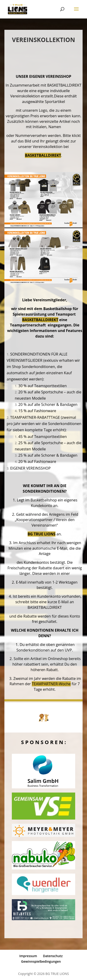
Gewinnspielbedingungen (41, 961)
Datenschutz (53, 956)
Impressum (28, 956)
